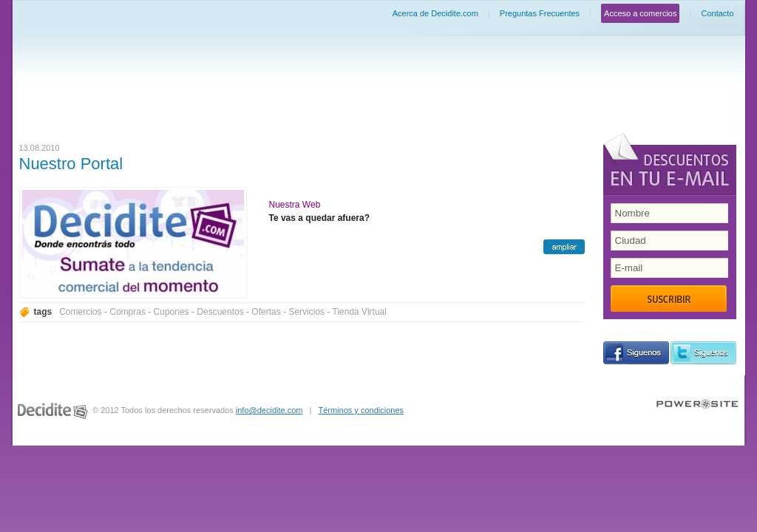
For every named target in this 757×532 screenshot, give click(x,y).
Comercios (80, 312)
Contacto (717, 13)
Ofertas (266, 312)
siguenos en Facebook (636, 353)
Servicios (306, 312)
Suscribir (669, 299)
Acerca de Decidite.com (435, 13)
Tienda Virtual (360, 312)
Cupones (172, 312)
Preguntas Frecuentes (540, 13)
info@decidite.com (269, 410)
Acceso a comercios (640, 13)
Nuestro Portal (71, 164)
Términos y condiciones (361, 410)
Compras (128, 312)
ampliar (564, 247)
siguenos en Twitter (703, 353)
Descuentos (220, 312)
